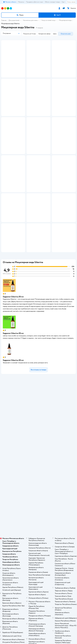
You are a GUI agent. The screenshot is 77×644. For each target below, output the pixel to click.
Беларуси (50, 577)
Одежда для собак (38, 545)
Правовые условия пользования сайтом (38, 571)
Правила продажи (38, 461)
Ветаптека (38, 548)
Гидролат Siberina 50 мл (13, 353)
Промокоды (39, 463)
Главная (4, 20)
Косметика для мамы (30, 20)
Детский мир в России (31, 577)
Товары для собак (38, 539)
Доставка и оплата (38, 452)
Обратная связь (38, 475)
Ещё (64, 2)
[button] (20, 15)
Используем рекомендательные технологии (39, 573)
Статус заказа (71, 2)
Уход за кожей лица (48, 20)
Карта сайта (39, 478)
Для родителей (14, 20)
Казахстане (42, 577)
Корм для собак (39, 542)
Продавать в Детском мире (39, 455)
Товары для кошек (39, 534)
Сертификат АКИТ (39, 472)
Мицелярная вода (65, 20)
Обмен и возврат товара (39, 458)
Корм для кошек (38, 537)
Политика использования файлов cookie (39, 469)
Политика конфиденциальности (38, 466)
